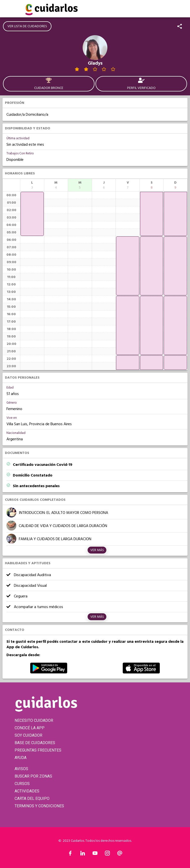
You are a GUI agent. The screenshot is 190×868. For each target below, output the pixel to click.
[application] (32, 214)
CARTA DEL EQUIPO (32, 798)
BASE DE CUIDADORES (35, 743)
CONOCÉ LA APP (30, 728)
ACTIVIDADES (27, 791)
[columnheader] (32, 185)
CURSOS (22, 784)
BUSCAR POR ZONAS (33, 776)
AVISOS (21, 769)
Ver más (97, 550)
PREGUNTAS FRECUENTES (38, 750)
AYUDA (21, 758)
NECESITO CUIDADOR (34, 720)
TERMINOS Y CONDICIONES (39, 806)
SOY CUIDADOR (28, 735)
